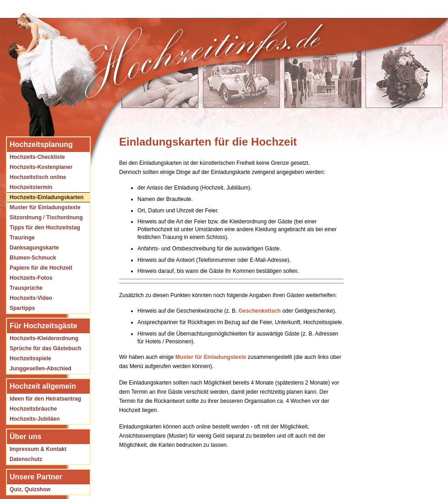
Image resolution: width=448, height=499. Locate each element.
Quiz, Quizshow (30, 489)
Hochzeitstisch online (38, 177)
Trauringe (22, 238)
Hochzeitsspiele (30, 358)
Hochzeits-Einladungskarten (46, 197)
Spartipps (22, 308)
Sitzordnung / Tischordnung (46, 217)
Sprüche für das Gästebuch (46, 348)
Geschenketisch (260, 311)
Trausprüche (26, 288)
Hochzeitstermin (31, 187)
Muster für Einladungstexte (45, 207)
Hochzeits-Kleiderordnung (44, 338)
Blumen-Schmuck (33, 258)
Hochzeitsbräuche (33, 409)
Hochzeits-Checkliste (37, 157)
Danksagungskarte (34, 248)
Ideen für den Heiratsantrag (45, 399)
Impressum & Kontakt (38, 449)
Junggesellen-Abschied (41, 369)
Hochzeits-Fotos (31, 278)
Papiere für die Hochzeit (41, 268)
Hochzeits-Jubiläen (35, 419)
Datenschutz (26, 459)
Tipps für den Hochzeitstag (45, 228)
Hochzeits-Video (31, 298)
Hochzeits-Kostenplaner (41, 167)
